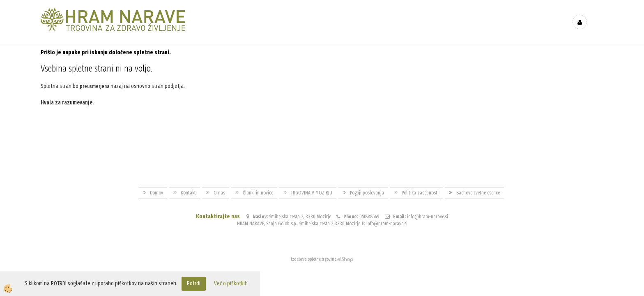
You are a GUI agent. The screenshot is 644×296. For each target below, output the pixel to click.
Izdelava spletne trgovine (314, 259)
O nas (219, 193)
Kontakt (188, 193)
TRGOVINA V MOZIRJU (312, 193)
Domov (156, 193)
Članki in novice (258, 193)
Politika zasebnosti (420, 193)
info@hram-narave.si (428, 217)
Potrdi (194, 283)
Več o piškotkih (231, 283)
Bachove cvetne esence (478, 193)
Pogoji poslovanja (367, 193)
